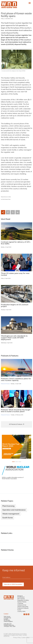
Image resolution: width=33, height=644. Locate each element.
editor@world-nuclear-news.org (9, 625)
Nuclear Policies (22, 602)
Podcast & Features (23, 608)
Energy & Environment (21, 597)
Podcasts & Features (5, 384)
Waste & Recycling (23, 607)
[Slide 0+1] (13, 462)
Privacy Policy (17, 638)
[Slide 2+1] (20, 462)
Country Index (21, 611)
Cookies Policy (25, 638)
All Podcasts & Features (16, 424)
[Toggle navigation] (30, 3)
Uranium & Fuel (22, 605)
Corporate (20, 604)
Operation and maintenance (14, 510)
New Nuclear (21, 599)
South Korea (8, 518)
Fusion (19, 610)
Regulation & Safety (23, 600)
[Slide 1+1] (17, 462)
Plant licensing (8, 506)
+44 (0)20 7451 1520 (10, 626)
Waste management (11, 514)
